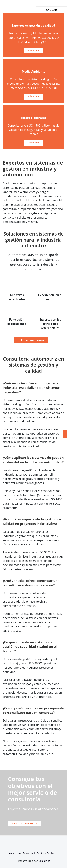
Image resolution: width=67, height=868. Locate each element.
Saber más (34, 50)
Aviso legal (15, 853)
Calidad (52, 10)
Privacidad (29, 853)
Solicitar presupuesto (31, 340)
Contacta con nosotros (25, 823)
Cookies (41, 853)
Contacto (52, 853)
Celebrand (44, 861)
